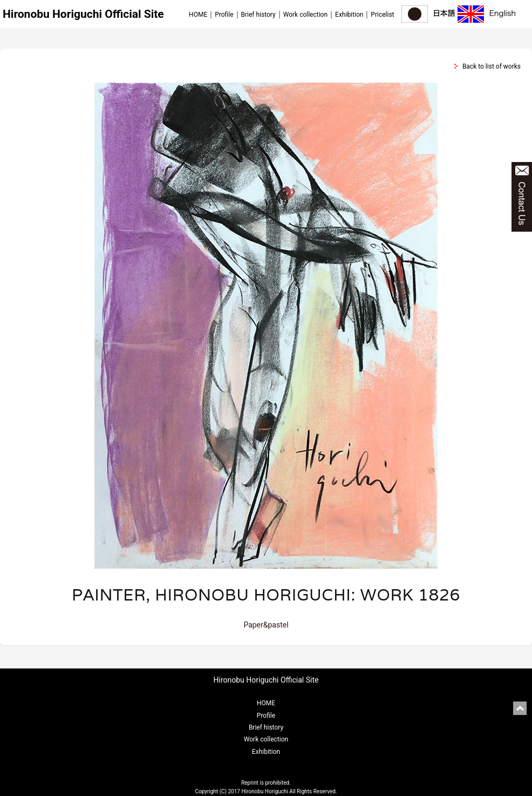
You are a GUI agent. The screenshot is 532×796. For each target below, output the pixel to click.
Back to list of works (492, 66)
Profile (224, 15)
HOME (198, 15)
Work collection (305, 15)
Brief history (258, 15)
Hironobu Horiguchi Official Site (83, 14)
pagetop (520, 708)
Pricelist (382, 15)
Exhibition (349, 15)
